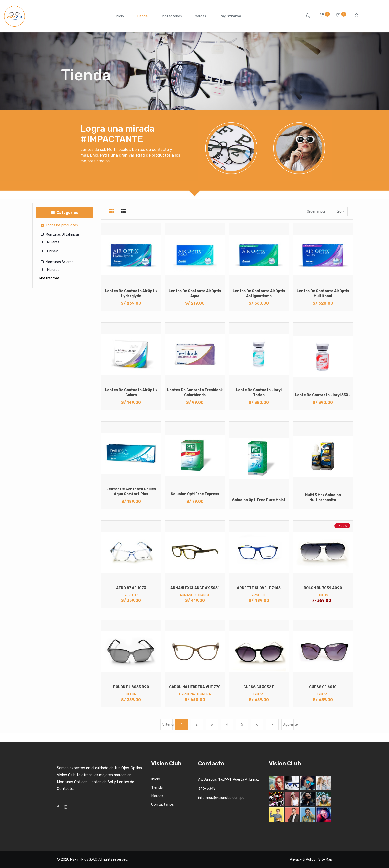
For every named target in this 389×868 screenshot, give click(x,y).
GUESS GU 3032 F (259, 687)
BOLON (323, 595)
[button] (318, 211)
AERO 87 (131, 595)
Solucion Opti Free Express (195, 494)
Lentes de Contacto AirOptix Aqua (195, 293)
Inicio (156, 779)
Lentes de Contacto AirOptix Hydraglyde (131, 293)
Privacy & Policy (303, 859)
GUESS (259, 694)
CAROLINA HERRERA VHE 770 (195, 687)
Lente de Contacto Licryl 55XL (323, 395)
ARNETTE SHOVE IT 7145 (259, 588)
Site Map (325, 859)
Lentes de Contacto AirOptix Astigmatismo (259, 293)
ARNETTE (259, 595)
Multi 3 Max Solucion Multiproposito (323, 498)
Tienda (157, 787)
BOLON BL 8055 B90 (131, 687)
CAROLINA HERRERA (195, 694)
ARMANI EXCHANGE (195, 595)
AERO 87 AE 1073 (131, 588)
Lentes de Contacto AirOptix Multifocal (323, 293)
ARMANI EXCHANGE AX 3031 (195, 588)
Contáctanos (162, 804)
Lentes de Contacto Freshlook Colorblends (195, 393)
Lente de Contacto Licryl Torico (259, 393)
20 (340, 211)
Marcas (157, 796)
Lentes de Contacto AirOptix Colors (131, 393)
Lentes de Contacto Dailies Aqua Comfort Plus (131, 492)
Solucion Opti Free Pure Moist (259, 500)
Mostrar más (49, 278)
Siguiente (288, 724)
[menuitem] (120, 16)
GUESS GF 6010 (323, 687)
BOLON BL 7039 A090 (323, 588)
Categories (65, 213)
